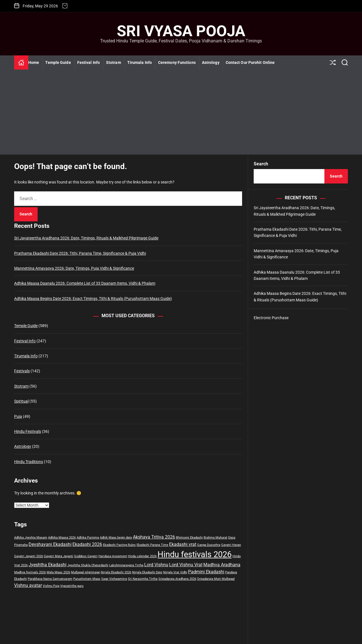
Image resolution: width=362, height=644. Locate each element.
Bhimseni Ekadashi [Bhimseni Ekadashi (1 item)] (189, 538)
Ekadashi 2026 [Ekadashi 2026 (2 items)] (87, 544)
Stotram (114, 62)
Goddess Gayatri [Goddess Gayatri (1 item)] (86, 556)
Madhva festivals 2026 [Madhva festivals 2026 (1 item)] (30, 572)
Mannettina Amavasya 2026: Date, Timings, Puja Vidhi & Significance (74, 268)
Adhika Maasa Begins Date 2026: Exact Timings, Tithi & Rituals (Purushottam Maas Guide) (93, 299)
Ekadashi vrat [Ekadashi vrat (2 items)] (183, 544)
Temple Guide (58, 62)
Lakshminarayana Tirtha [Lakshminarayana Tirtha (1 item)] (126, 565)
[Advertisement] (181, 112)
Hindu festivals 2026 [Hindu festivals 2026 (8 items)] (195, 554)
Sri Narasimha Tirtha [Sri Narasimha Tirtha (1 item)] (143, 579)
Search (261, 164)
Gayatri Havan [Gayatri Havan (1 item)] (231, 545)
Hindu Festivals (28, 431)
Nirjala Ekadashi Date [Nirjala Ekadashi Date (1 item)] (147, 572)
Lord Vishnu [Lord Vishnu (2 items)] (156, 565)
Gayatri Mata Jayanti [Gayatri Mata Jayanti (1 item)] (59, 556)
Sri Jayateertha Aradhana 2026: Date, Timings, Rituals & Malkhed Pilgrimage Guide (86, 238)
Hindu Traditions (29, 462)
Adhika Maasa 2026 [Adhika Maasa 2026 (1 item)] (62, 538)
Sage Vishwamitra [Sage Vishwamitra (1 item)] (114, 579)
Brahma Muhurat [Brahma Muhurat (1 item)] (216, 538)
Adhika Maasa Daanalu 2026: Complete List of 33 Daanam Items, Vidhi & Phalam (85, 283)
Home (34, 62)
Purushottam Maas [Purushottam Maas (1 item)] (87, 579)
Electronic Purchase (271, 318)
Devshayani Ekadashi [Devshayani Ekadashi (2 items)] (50, 544)
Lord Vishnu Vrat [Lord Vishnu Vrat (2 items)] (186, 565)
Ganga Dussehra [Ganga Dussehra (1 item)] (209, 545)
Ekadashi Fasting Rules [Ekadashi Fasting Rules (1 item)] (119, 545)
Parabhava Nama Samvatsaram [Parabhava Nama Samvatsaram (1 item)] (50, 579)
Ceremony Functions (177, 62)
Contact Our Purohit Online (250, 62)
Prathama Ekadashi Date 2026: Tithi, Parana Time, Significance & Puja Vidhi (80, 253)
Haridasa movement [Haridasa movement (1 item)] (113, 556)
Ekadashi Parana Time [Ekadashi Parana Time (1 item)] (152, 545)
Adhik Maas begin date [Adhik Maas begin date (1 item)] (116, 538)
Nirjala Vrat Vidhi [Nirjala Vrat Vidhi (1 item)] (175, 572)
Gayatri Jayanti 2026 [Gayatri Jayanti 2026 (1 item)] (29, 556)
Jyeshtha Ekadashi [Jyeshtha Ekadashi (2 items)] (48, 565)
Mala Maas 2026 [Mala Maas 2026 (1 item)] (58, 572)
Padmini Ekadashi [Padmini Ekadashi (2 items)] (206, 572)
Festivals (22, 371)
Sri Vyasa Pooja (181, 31)
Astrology (211, 62)
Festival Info (89, 62)
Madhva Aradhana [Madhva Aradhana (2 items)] (222, 565)
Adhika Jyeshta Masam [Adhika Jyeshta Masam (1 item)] (31, 538)
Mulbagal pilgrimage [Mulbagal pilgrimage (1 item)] (85, 572)
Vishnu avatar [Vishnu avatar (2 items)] (28, 585)
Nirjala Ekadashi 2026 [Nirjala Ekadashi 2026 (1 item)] (116, 572)
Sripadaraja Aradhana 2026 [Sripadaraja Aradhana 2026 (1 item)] (177, 579)
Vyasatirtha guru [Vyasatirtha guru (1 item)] (72, 586)
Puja (18, 416)
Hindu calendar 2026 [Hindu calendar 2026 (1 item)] (142, 556)
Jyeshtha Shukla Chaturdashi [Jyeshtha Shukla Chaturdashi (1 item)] (88, 565)
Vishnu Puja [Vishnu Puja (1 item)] (51, 586)
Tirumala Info (140, 62)
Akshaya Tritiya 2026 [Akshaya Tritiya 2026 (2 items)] (154, 537)
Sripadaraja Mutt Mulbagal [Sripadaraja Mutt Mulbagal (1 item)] (216, 579)
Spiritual (21, 401)
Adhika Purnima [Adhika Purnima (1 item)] (88, 538)
